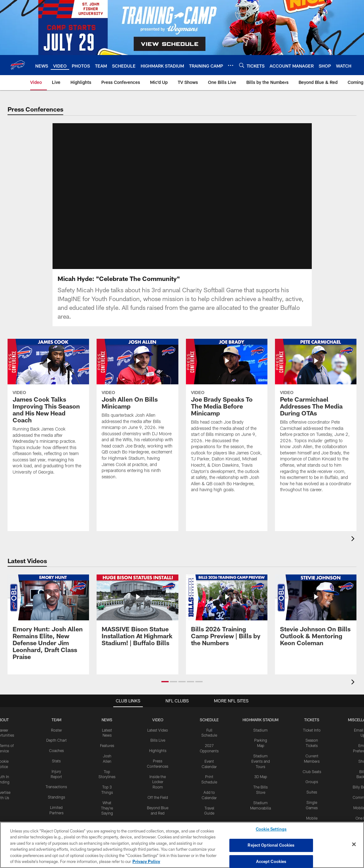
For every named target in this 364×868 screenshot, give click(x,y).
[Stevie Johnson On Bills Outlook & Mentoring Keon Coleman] (316, 614)
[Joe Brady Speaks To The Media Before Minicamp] (227, 420)
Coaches (56, 750)
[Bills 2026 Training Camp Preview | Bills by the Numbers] (227, 614)
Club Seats (312, 772)
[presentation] (354, 539)
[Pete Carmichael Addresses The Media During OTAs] (316, 420)
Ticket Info (312, 730)
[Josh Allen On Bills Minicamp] (137, 413)
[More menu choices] (231, 65)
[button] (165, 682)
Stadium (260, 730)
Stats (56, 761)
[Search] (242, 65)
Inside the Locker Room (158, 782)
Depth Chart (56, 740)
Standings (56, 797)
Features (107, 745)
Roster (56, 730)
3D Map (261, 777)
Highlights (158, 750)
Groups (312, 782)
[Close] (354, 844)
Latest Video (158, 730)
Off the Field (158, 797)
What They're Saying (107, 808)
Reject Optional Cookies (271, 845)
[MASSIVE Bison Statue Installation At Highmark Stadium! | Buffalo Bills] (137, 614)
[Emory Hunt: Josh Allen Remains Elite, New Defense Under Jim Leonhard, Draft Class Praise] (48, 621)
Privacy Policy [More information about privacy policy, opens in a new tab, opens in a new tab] (146, 861)
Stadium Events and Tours (261, 761)
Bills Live (158, 740)
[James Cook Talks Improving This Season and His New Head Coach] (48, 411)
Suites (312, 792)
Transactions (56, 787)
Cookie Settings (271, 829)
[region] (182, 845)
